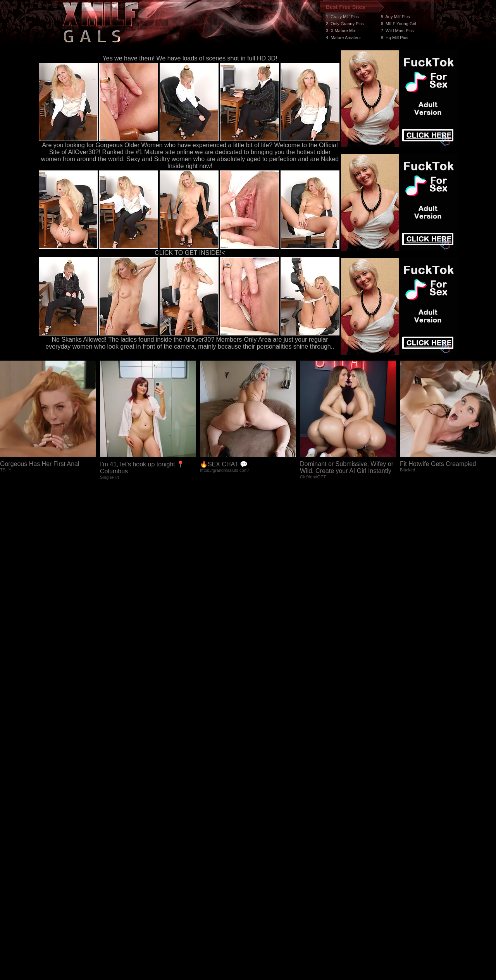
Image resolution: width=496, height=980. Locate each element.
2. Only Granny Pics (345, 24)
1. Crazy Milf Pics (342, 17)
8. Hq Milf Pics (394, 38)
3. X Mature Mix (341, 31)
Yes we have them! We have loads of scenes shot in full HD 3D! (190, 58)
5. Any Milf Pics (395, 17)
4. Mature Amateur (344, 38)
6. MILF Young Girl (399, 24)
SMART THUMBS (262, 834)
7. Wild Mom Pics (397, 31)
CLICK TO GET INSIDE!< (190, 253)
